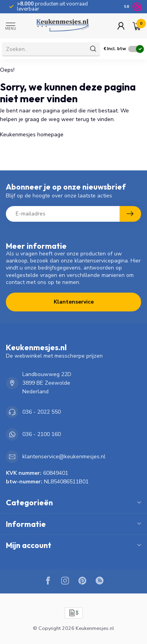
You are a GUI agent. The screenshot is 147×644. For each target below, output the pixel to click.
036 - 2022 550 (42, 412)
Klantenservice (74, 302)
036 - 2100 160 (42, 434)
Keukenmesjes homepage (32, 135)
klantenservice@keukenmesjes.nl (64, 457)
